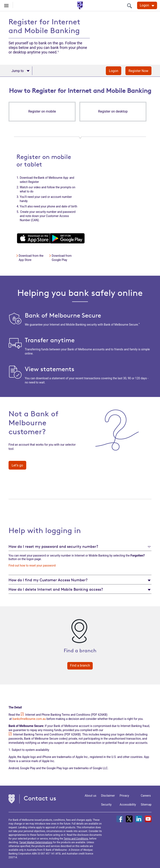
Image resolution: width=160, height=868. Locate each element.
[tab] (80, 546)
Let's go (17, 465)
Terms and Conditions (76, 839)
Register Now (138, 71)
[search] (131, 6)
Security (106, 805)
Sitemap (146, 805)
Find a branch (80, 665)
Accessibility (128, 805)
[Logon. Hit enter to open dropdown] (147, 5)
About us (91, 796)
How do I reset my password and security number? (53, 546)
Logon (114, 71)
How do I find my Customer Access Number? (48, 580)
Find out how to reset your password (32, 565)
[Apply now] (20, 71)
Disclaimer (108, 796)
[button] (42, 112)
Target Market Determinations (36, 842)
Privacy (124, 796)
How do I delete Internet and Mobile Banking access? (56, 589)
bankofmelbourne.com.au (29, 719)
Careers (146, 796)
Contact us (40, 798)
